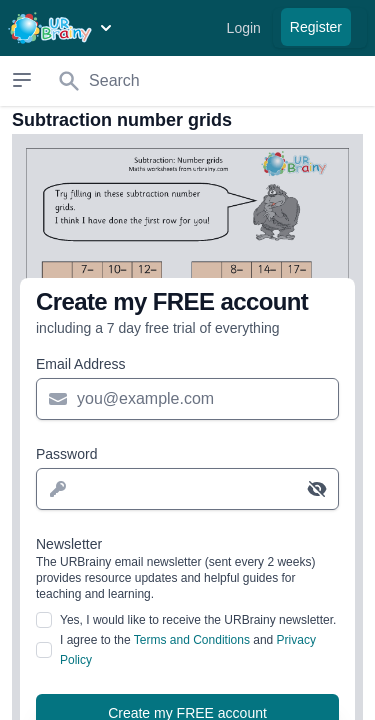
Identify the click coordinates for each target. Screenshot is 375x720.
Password (66, 454)
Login (244, 28)
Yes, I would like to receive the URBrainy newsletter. (198, 620)
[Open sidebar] (21, 80)
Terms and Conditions (192, 640)
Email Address (80, 364)
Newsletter (187, 569)
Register (316, 27)
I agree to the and (188, 650)
